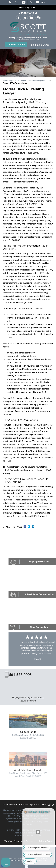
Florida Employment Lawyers (15, 80)
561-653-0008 (40, 45)
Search (31, 2)
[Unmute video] (39, 832)
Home (10, 2)
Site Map (8, 841)
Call (16, 2)
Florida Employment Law (39, 80)
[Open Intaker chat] (27, 866)
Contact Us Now (16, 45)
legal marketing (21, 860)
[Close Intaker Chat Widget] (53, 805)
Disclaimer (19, 841)
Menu (43, 2)
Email (24, 2)
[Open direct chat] (49, 805)
